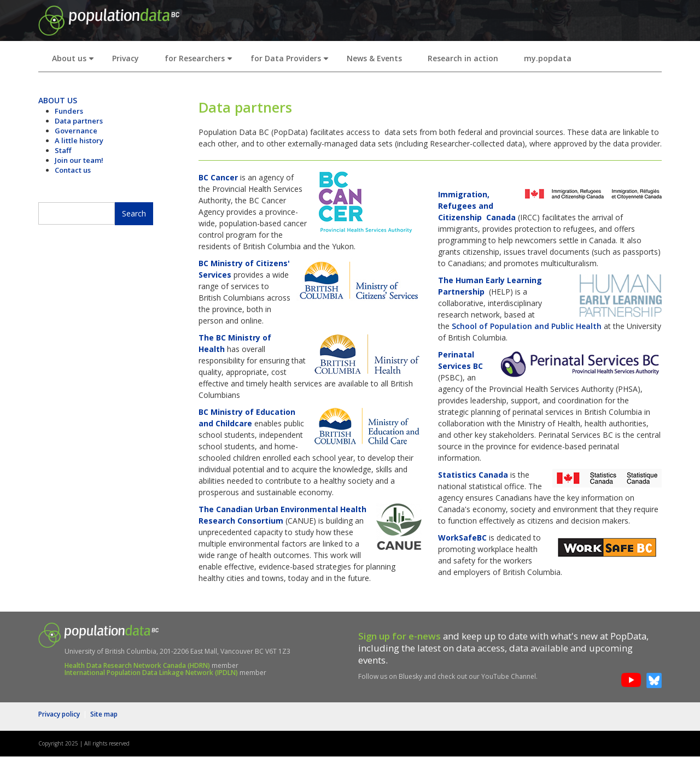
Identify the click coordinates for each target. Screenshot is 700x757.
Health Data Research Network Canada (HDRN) (137, 665)
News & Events (374, 58)
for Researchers (201, 61)
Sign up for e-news (399, 636)
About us (75, 61)
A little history (79, 140)
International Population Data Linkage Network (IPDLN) (151, 673)
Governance (76, 131)
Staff (63, 150)
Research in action (463, 58)
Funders (69, 111)
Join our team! (79, 160)
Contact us (73, 170)
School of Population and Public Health (527, 326)
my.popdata (548, 58)
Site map (104, 714)
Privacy (126, 58)
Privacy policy (59, 714)
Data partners (79, 121)
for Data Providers (292, 61)
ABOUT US (58, 100)
